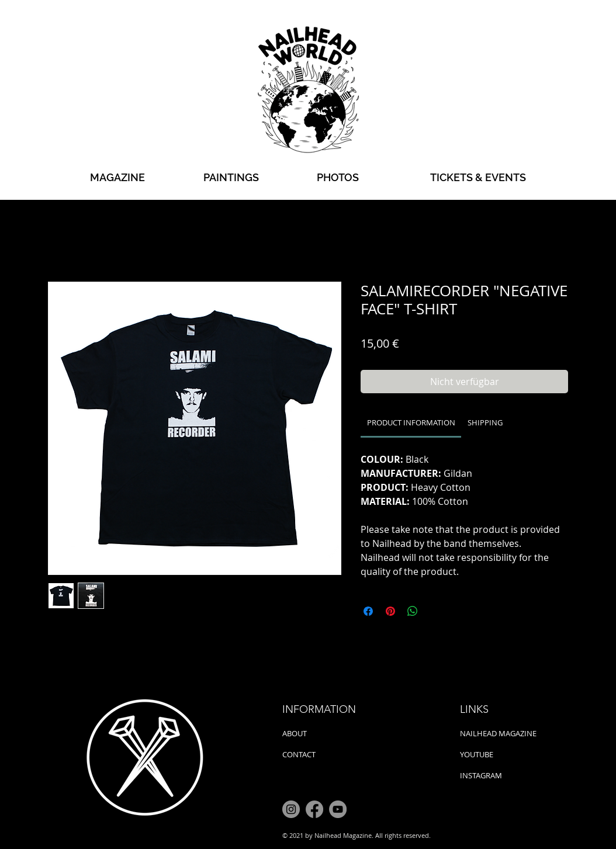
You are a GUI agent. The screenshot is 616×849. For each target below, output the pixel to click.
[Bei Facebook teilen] (368, 611)
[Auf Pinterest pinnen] (390, 611)
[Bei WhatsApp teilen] (413, 611)
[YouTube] (338, 809)
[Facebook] (314, 809)
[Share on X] (435, 611)
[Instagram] (291, 809)
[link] (411, 422)
